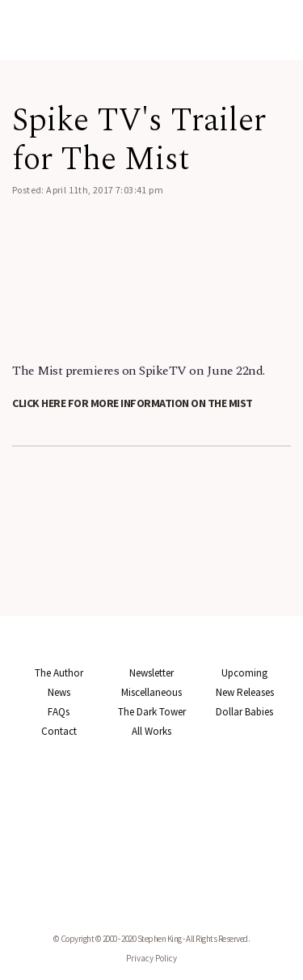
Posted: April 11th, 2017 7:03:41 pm (88, 190)
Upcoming (244, 673)
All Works (151, 731)
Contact (59, 731)
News (59, 692)
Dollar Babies (244, 712)
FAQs (59, 712)
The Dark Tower (152, 712)
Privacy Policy (151, 958)
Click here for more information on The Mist (133, 403)
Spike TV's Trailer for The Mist (139, 140)
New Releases (245, 692)
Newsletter (151, 673)
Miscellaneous (151, 692)
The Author (59, 673)
